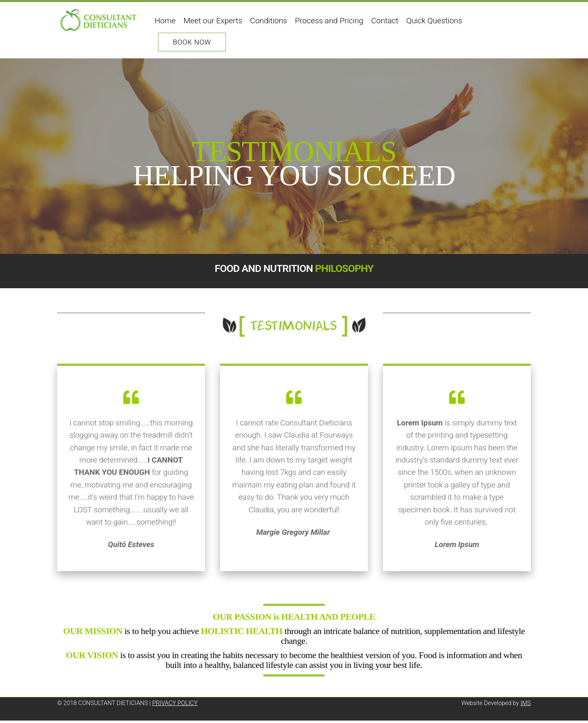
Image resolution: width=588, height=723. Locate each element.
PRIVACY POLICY (175, 706)
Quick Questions (434, 21)
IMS (526, 706)
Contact (385, 21)
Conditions (269, 21)
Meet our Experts (213, 21)
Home (165, 21)
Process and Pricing (329, 21)
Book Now (192, 42)
